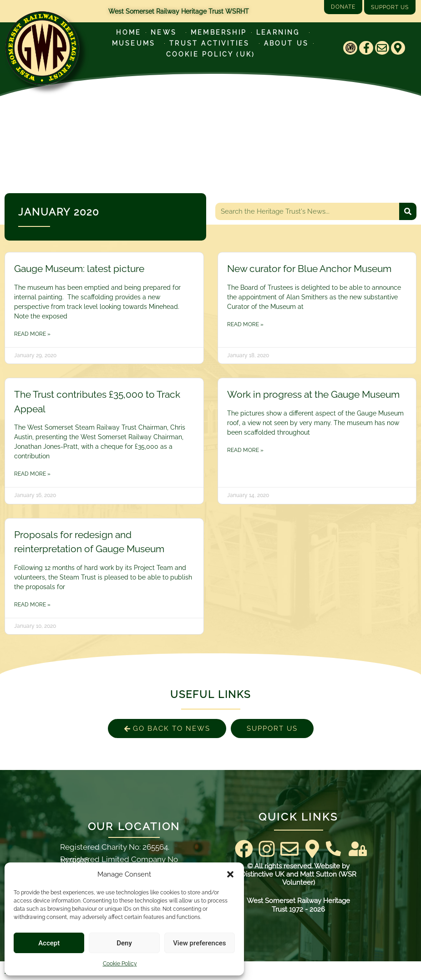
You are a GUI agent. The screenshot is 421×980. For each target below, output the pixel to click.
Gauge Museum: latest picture (79, 269)
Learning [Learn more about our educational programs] (280, 32)
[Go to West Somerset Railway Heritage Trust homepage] (42, 48)
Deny (124, 943)
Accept (49, 943)
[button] (230, 874)
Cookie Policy (120, 964)
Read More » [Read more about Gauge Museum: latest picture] (32, 334)
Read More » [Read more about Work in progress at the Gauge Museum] (245, 450)
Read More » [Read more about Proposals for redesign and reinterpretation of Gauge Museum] (32, 605)
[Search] (408, 211)
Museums (136, 43)
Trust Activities (212, 43)
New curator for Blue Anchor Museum (309, 269)
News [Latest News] (166, 32)
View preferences (199, 943)
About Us (287, 43)
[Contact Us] (333, 849)
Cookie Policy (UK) (211, 54)
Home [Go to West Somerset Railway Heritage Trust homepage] (129, 32)
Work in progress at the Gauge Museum (313, 394)
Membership (219, 32)
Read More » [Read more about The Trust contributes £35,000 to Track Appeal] (32, 474)
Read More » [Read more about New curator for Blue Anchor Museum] (245, 324)
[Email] (382, 48)
